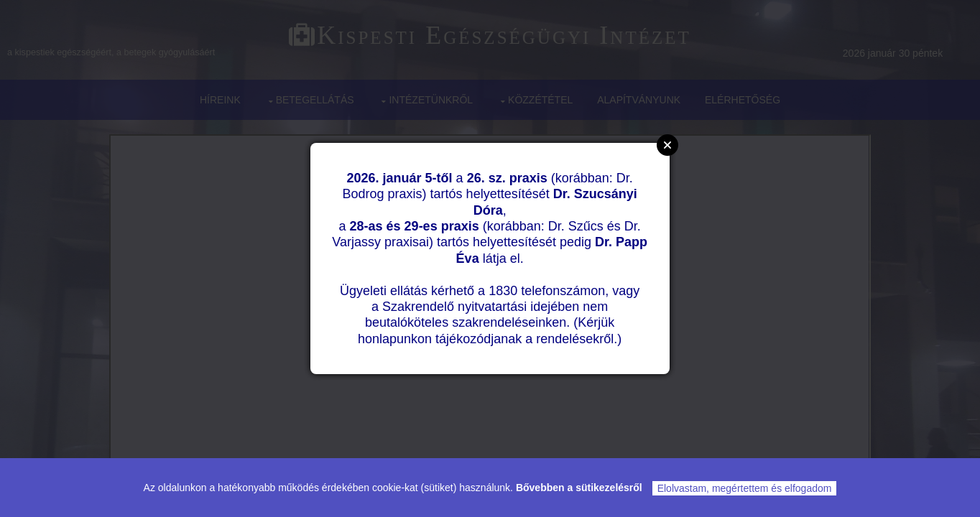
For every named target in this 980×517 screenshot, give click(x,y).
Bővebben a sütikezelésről (579, 488)
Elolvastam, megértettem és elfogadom (745, 488)
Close (667, 145)
